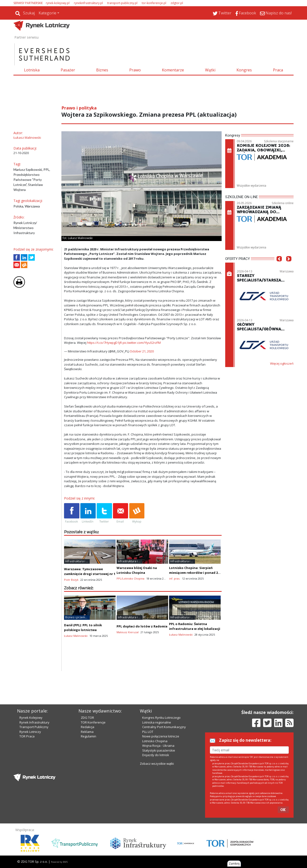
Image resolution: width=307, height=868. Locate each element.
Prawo (135, 70)
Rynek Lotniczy (30, 732)
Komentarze (173, 70)
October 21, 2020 (142, 351)
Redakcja (88, 727)
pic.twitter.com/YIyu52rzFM (142, 343)
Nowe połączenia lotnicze (161, 736)
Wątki (210, 70)
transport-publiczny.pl (122, 3)
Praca (278, 70)
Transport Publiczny (34, 727)
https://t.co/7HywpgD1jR (104, 343)
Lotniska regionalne (157, 722)
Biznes (102, 70)
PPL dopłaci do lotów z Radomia (142, 626)
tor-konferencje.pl (154, 3)
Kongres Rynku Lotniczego (161, 718)
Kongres (244, 70)
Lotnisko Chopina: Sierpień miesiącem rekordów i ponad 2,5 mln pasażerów (195, 573)
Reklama (87, 732)
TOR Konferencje (93, 722)
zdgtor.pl (177, 3)
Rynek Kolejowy (31, 718)
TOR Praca (27, 736)
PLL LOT (148, 732)
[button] (279, 266)
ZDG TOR (87, 718)
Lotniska (32, 70)
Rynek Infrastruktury (34, 722)
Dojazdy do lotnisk (156, 755)
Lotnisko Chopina (155, 741)
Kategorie (47, 13)
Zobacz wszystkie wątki (157, 764)
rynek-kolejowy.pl (58, 3)
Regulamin (89, 736)
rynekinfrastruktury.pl (88, 3)
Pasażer (68, 70)
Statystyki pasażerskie (159, 750)
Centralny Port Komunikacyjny (164, 727)
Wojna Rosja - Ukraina (158, 746)
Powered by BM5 (59, 862)
